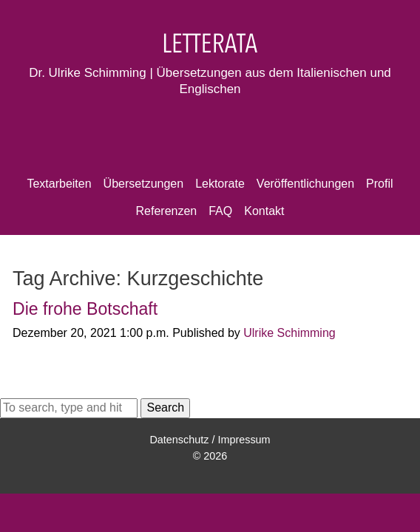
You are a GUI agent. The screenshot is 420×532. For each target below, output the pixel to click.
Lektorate (220, 184)
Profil (379, 184)
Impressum (244, 440)
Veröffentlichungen (305, 184)
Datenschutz (179, 440)
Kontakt (264, 211)
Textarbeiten (59, 184)
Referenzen (167, 211)
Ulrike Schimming (289, 333)
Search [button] (165, 407)
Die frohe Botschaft (85, 309)
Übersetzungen (144, 184)
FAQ (220, 211)
